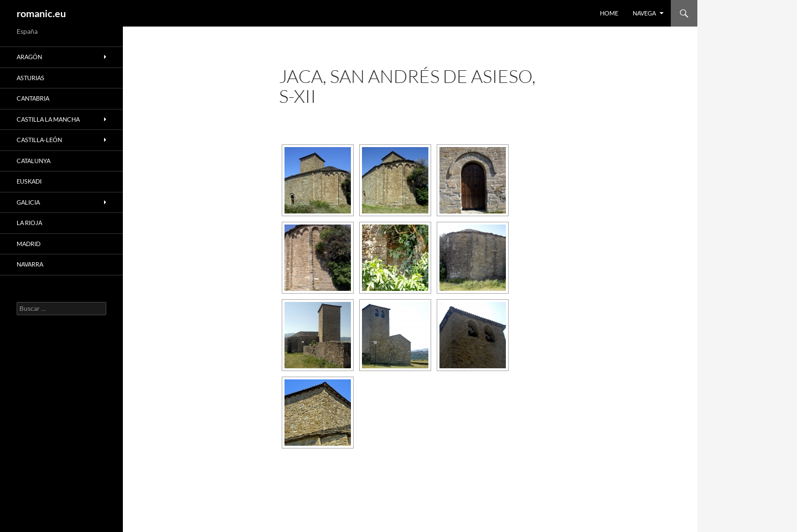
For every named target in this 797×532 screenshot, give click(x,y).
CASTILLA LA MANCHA (48, 119)
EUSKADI (29, 181)
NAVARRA (30, 264)
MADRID (29, 244)
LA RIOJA (29, 223)
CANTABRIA (33, 98)
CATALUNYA (33, 161)
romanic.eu (41, 13)
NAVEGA (644, 13)
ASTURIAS (30, 78)
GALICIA (28, 202)
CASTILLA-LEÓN (39, 140)
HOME (609, 13)
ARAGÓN (29, 57)
